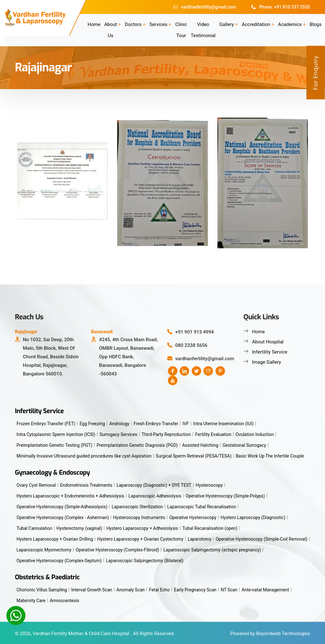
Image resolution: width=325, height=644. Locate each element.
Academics (290, 24)
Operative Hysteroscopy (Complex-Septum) (59, 561)
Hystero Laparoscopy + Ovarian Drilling (55, 539)
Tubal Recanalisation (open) (210, 528)
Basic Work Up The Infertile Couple (270, 456)
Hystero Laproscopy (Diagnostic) (253, 517)
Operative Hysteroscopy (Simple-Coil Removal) (262, 539)
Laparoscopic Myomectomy (44, 550)
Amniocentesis (65, 601)
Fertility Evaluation (213, 434)
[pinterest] (220, 371)
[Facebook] (173, 371)
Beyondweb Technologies (283, 634)
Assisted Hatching (200, 445)
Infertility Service (270, 352)
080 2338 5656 (191, 345)
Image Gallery (266, 362)
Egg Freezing (92, 424)
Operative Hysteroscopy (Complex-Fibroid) (117, 550)
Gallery (227, 24)
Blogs (316, 24)
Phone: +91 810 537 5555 (281, 7)
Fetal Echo (159, 590)
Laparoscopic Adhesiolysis (155, 496)
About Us (110, 30)
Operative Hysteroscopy (193, 517)
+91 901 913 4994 (195, 332)
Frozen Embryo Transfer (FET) (46, 424)
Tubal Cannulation (34, 528)
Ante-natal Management (265, 590)
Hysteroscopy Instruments (139, 517)
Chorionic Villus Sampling (42, 590)
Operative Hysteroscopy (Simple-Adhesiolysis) (62, 507)
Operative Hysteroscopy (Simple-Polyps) (225, 496)
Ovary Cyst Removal (36, 485)
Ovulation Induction (255, 434)
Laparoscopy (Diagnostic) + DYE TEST (154, 485)
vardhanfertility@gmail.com (205, 7)
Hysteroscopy (209, 485)
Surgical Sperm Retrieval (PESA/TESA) (194, 456)
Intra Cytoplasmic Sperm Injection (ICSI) (56, 434)
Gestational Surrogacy (244, 445)
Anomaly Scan (131, 590)
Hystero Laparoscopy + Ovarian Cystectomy (140, 539)
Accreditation (256, 24)
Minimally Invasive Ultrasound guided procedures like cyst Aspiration (84, 456)
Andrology (119, 424)
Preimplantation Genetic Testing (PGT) (54, 445)
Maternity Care (31, 601)
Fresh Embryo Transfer (156, 424)
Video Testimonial (203, 30)
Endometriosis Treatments (86, 485)
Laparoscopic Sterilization (137, 507)
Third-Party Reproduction (166, 434)
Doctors (133, 24)
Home (94, 24)
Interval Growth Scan (92, 590)
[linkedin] (184, 371)
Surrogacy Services (119, 434)
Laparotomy (199, 539)
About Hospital (268, 342)
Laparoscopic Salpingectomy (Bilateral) (145, 561)
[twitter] (196, 371)
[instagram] (208, 371)
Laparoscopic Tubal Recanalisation (202, 507)
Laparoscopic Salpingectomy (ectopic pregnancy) (212, 550)
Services (159, 24)
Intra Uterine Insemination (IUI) (223, 424)
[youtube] (173, 381)
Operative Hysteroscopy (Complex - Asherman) (63, 517)
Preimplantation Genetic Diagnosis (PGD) (137, 445)
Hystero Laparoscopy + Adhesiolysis (142, 528)
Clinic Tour (181, 30)
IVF (186, 424)
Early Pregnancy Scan (195, 590)
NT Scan (229, 590)
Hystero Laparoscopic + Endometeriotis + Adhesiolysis (70, 496)
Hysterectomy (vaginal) (79, 528)
